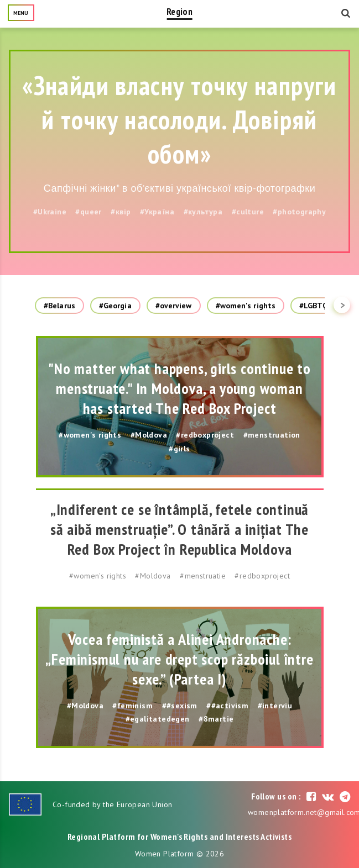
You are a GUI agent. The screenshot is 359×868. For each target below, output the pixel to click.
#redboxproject (205, 435)
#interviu (275, 706)
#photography (299, 212)
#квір (121, 212)
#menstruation (272, 435)
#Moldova (149, 435)
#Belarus (59, 306)
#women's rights (246, 306)
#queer (88, 212)
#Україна (157, 212)
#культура (203, 212)
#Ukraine (50, 212)
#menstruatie (203, 576)
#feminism (132, 706)
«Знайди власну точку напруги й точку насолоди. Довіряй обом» (179, 119)
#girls (179, 449)
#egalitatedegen (158, 719)
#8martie (216, 719)
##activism (227, 706)
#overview (174, 306)
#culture (248, 212)
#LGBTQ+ (316, 306)
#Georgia (115, 306)
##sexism (180, 706)
